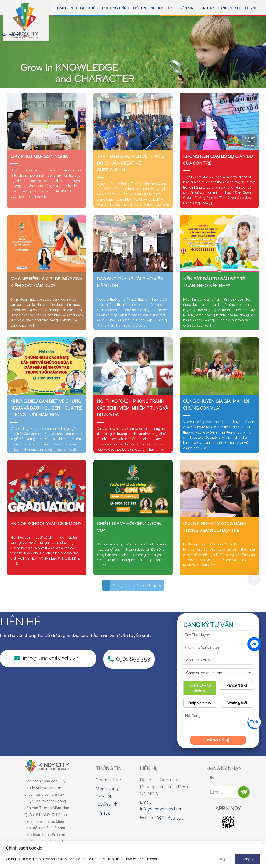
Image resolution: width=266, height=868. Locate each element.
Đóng (222, 859)
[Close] (263, 843)
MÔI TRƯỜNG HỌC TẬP (152, 8)
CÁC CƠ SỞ (10, 35)
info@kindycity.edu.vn (161, 809)
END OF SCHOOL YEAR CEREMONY (46, 524)
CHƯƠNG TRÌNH (116, 8)
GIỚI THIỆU (89, 8)
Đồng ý (248, 859)
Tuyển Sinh (107, 804)
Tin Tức (103, 813)
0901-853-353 (170, 818)
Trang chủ (67, 8)
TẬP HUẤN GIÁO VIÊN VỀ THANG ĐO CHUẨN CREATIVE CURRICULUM (130, 163)
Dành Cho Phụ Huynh (238, 8)
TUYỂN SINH (186, 8)
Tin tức (207, 8)
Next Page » (149, 585)
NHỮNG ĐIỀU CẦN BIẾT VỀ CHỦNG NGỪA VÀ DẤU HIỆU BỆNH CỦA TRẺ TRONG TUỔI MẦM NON (46, 408)
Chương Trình (109, 780)
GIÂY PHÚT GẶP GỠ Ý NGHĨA (39, 156)
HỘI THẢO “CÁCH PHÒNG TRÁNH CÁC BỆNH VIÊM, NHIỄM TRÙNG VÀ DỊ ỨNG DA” (132, 408)
